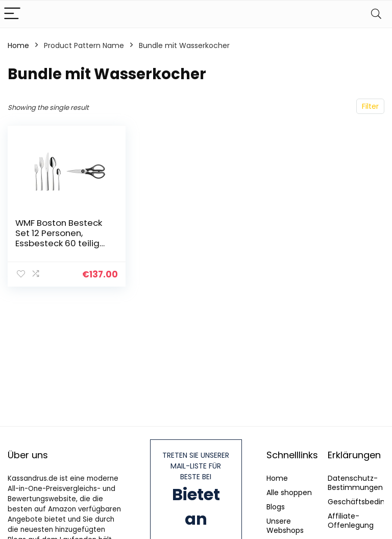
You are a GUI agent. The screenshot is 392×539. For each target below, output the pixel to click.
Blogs (276, 507)
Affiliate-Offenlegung (351, 521)
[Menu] (12, 14)
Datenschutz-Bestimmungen (355, 483)
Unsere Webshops (285, 526)
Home (18, 45)
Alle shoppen (289, 493)
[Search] (376, 14)
